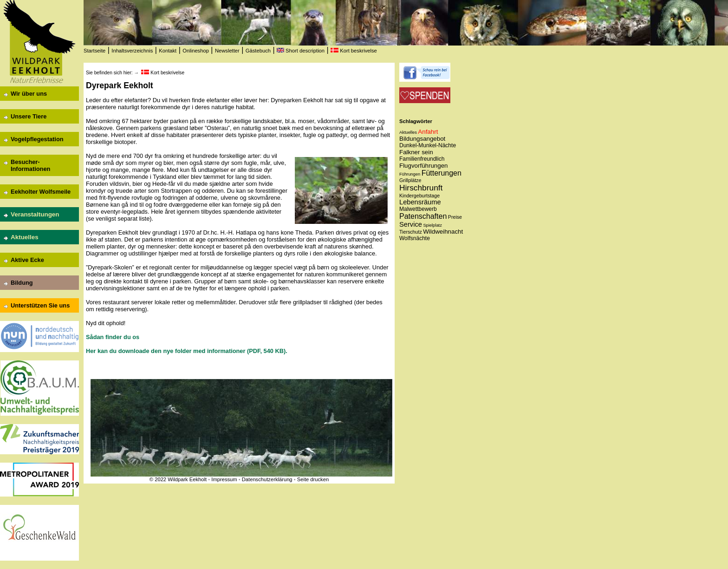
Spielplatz (432, 225)
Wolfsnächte (415, 238)
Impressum (224, 479)
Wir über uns (29, 94)
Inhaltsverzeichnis (132, 51)
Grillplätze (410, 180)
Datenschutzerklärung (267, 479)
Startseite (94, 51)
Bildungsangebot (422, 139)
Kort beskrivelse (354, 51)
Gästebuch (258, 51)
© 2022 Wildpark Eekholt (178, 479)
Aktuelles (25, 237)
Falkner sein (416, 152)
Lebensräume (420, 202)
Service (411, 224)
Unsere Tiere (29, 116)
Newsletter (227, 51)
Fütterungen (442, 173)
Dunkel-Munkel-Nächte (428, 145)
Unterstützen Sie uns (40, 305)
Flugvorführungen (423, 166)
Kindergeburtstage (419, 196)
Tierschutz (411, 232)
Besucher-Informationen (30, 165)
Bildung (22, 283)
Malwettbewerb (418, 209)
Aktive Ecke (27, 260)
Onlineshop (196, 51)
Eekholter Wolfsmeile (41, 192)
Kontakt (168, 51)
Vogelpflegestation (37, 139)
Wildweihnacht (443, 232)
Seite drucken (313, 479)
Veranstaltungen (35, 214)
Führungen (410, 174)
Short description (301, 51)
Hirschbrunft (421, 188)
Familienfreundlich (422, 159)
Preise (455, 217)
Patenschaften (423, 216)
